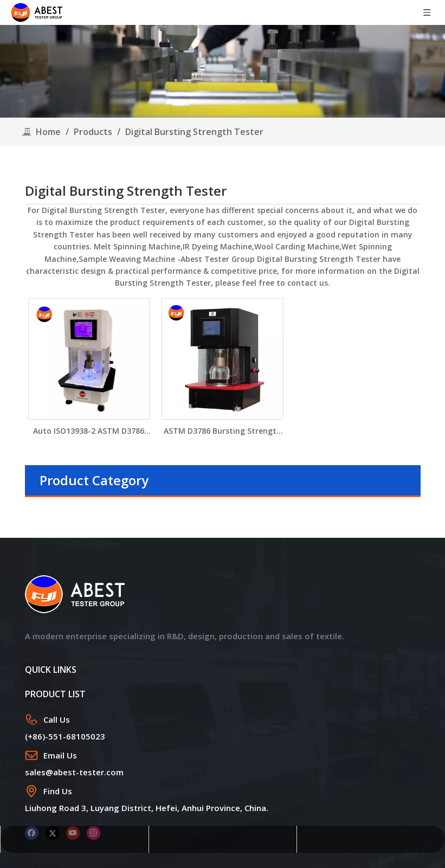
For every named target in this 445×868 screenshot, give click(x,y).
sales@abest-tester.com (74, 772)
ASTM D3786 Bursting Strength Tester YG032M (223, 431)
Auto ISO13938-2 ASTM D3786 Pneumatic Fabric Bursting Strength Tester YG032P (89, 431)
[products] (223, 71)
